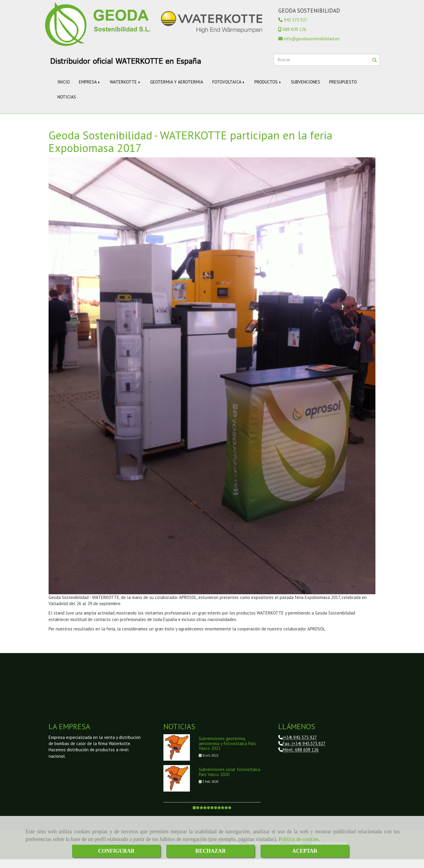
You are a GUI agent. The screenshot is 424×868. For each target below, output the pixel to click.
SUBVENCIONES (305, 91)
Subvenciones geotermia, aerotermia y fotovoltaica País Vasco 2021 (227, 752)
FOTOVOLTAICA (229, 91)
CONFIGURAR (116, 851)
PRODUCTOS (268, 91)
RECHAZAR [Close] (210, 851)
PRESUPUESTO (343, 91)
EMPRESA (90, 91)
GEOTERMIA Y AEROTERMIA (177, 91)
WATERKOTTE (125, 91)
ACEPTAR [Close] (305, 851)
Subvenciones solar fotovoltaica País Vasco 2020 (230, 781)
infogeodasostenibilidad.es (312, 47)
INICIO (64, 91)
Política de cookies (299, 839)
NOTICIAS (67, 106)
